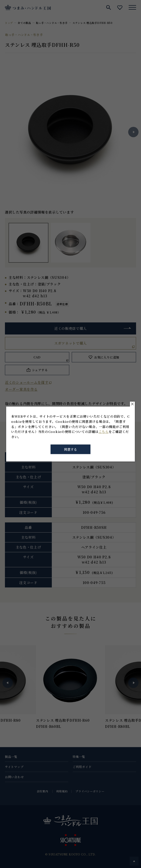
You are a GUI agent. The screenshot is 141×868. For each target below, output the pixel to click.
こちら (104, 432)
